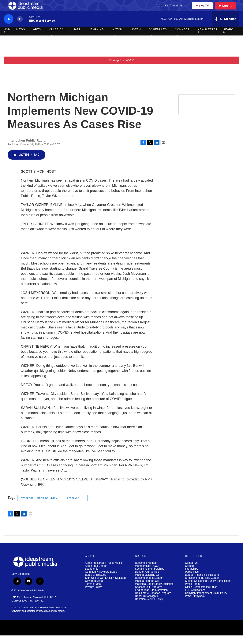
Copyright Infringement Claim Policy (206, 602)
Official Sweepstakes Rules (201, 596)
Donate (230, 10)
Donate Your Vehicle (147, 580)
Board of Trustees (96, 583)
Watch (117, 38)
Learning (96, 38)
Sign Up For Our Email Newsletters (106, 586)
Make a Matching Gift (148, 583)
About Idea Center (96, 574)
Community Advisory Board (101, 580)
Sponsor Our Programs (149, 596)
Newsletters (207, 39)
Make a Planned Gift (147, 589)
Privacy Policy (93, 596)
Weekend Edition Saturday (39, 506)
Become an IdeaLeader (149, 586)
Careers (190, 574)
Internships (192, 577)
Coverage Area (94, 589)
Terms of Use (93, 592)
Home (7, 39)
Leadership (92, 577)
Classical (57, 38)
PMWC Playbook (195, 605)
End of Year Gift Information (151, 599)
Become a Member (146, 571)
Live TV (203, 10)
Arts (37, 38)
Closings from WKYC (121, 69)
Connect (182, 38)
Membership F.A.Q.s (147, 574)
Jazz (77, 38)
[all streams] (226, 28)
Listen (136, 38)
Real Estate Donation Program (153, 602)
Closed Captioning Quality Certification (208, 589)
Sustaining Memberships (150, 577)
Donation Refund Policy (149, 608)
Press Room (192, 592)
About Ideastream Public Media (104, 571)
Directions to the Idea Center (202, 586)
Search (228, 39)
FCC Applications (195, 599)
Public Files (192, 580)
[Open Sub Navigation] (187, 10)
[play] (9, 28)
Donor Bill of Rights (146, 605)
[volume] (20, 28)
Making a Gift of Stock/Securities (154, 592)
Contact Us (192, 571)
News (21, 38)
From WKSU (75, 506)
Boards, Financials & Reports (202, 583)
